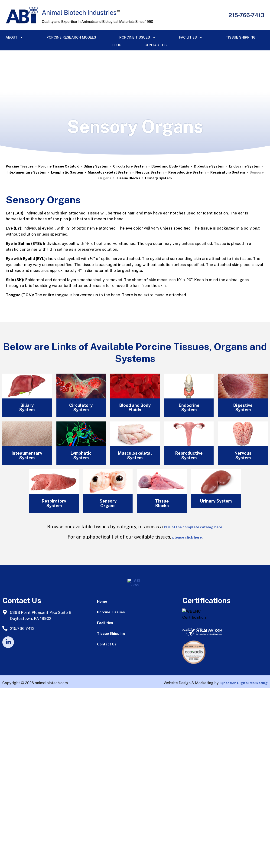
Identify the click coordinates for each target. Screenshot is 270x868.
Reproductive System (187, 172)
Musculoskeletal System (109, 172)
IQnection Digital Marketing (244, 683)
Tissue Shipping (241, 37)
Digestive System (209, 166)
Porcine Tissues (138, 37)
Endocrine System (245, 166)
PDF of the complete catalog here (193, 527)
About (14, 37)
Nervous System (150, 172)
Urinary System (158, 178)
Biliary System (96, 166)
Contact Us (156, 45)
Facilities (191, 37)
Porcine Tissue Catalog (59, 166)
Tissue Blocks (128, 178)
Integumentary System (26, 172)
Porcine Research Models (71, 37)
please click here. (187, 537)
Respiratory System (228, 172)
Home (102, 601)
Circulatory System (130, 166)
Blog (117, 45)
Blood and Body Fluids (170, 166)
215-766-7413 (246, 15)
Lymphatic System (67, 172)
